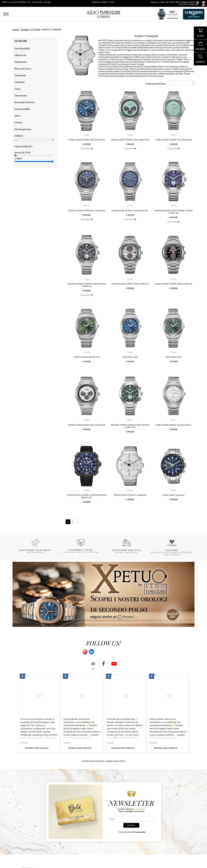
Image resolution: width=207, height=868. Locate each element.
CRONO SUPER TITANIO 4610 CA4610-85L (87, 211)
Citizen (87, 135)
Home (16, 30)
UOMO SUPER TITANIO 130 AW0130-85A (173, 425)
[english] (203, 5)
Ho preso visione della (132, 832)
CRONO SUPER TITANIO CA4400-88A (130, 495)
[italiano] (203, 3)
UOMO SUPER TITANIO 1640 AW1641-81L (87, 140)
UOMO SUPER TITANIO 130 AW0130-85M (173, 140)
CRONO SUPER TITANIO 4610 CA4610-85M (130, 140)
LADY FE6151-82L (130, 357)
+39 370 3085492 (189, 4)
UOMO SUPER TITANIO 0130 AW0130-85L (130, 211)
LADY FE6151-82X (173, 357)
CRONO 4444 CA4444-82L (173, 495)
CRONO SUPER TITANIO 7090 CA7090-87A (130, 284)
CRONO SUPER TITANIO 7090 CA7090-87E (173, 284)
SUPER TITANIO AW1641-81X (87, 357)
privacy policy (141, 832)
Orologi (25, 30)
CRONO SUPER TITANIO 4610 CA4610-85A (87, 425)
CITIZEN (35, 30)
